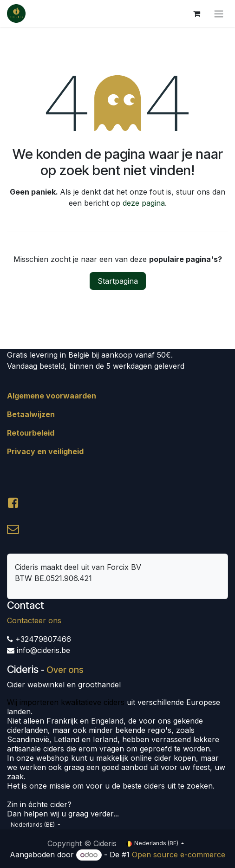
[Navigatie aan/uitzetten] (219, 13)
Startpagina (118, 281)
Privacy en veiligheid (45, 451)
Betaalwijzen (31, 414)
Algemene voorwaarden (52, 396)
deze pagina (144, 203)
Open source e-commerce (179, 855)
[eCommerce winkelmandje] (196, 13)
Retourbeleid (31, 433)
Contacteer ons (34, 620)
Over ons (65, 670)
